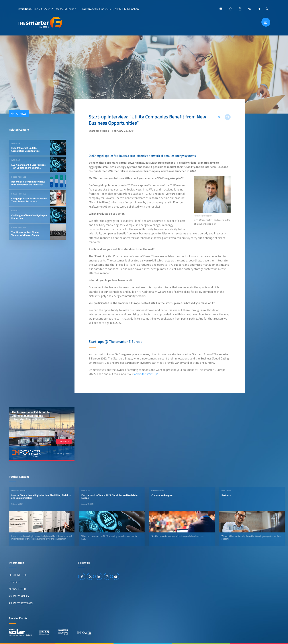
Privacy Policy (19, 596)
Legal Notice (18, 575)
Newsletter (17, 589)
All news (18, 114)
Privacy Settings (21, 603)
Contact (15, 582)
